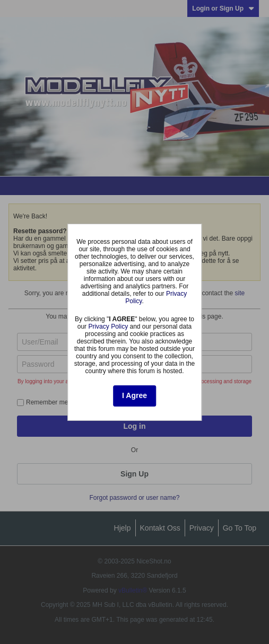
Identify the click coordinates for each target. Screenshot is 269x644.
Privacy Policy (108, 327)
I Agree (134, 395)
